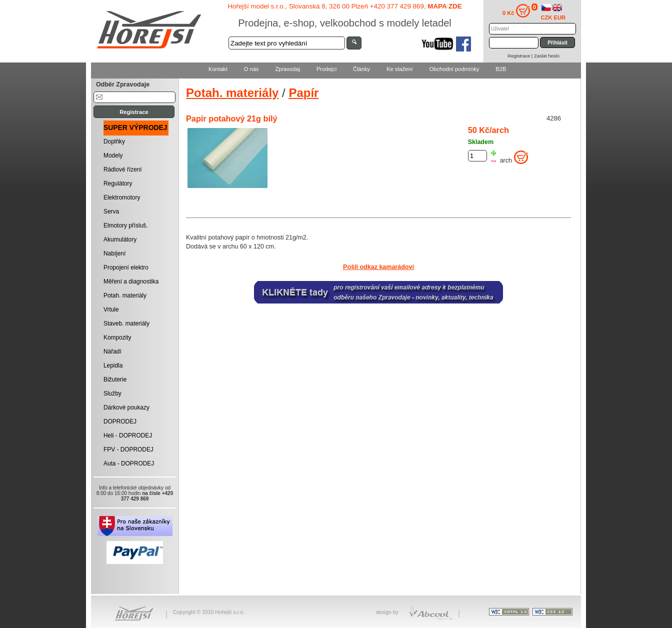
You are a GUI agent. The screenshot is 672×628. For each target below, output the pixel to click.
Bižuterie (115, 379)
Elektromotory (122, 197)
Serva (111, 211)
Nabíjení (114, 253)
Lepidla (113, 365)
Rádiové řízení (123, 169)
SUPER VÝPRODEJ (135, 127)
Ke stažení (400, 69)
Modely (113, 155)
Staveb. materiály (126, 323)
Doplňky (114, 141)
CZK (547, 17)
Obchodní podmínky (454, 69)
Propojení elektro (126, 267)
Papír (303, 93)
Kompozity (117, 337)
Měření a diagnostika (131, 281)
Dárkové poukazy (126, 407)
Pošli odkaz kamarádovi (378, 267)
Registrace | (521, 56)
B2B (501, 69)
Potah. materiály (125, 295)
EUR (560, 17)
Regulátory (118, 183)
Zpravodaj (287, 69)
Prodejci (326, 69)
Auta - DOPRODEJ (129, 463)
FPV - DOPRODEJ (128, 449)
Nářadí (112, 351)
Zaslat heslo (547, 56)
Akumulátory (120, 239)
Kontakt (218, 69)
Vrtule (111, 309)
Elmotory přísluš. (126, 225)
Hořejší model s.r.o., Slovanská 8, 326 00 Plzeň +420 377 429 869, (344, 6)
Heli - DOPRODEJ (128, 435)
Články (361, 69)
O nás (251, 69)
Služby (112, 393)
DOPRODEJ (120, 421)
